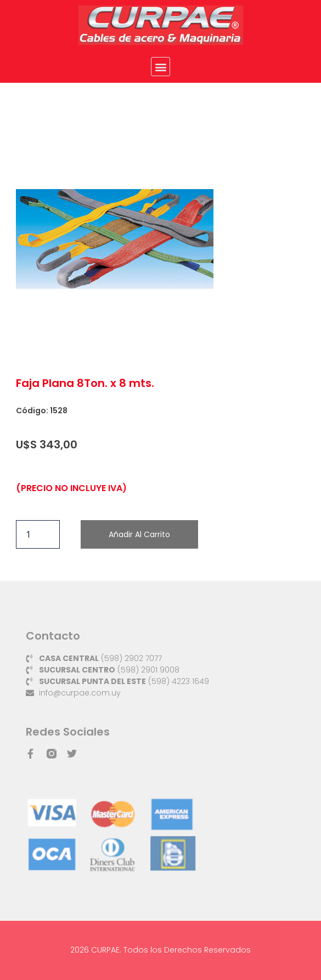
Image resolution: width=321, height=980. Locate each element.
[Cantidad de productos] (38, 534)
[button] (161, 67)
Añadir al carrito (139, 534)
